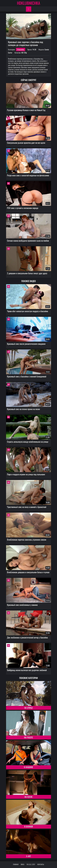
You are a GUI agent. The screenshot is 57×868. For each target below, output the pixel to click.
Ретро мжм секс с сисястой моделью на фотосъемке (28, 175)
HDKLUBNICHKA (29, 3)
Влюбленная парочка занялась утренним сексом (27, 540)
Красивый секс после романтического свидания (26, 344)
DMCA (23, 864)
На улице (29, 708)
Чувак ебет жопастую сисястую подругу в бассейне (28, 311)
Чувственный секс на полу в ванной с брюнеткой (27, 507)
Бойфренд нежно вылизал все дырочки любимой (27, 670)
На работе (28, 737)
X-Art (28, 856)
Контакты (41, 864)
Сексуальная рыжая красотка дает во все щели (26, 143)
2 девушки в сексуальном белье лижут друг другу (27, 273)
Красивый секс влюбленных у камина (22, 605)
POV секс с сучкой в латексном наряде (23, 208)
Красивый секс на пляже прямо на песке (23, 409)
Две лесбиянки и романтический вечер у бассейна (27, 637)
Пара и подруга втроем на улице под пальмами (26, 474)
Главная (16, 864)
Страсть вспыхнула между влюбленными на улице (28, 442)
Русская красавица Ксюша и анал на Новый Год (26, 110)
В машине (28, 767)
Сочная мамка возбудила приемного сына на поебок (28, 241)
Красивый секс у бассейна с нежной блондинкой (27, 376)
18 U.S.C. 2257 (31, 864)
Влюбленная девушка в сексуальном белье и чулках (28, 572)
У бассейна (21, 49)
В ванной (29, 826)
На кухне (28, 797)
